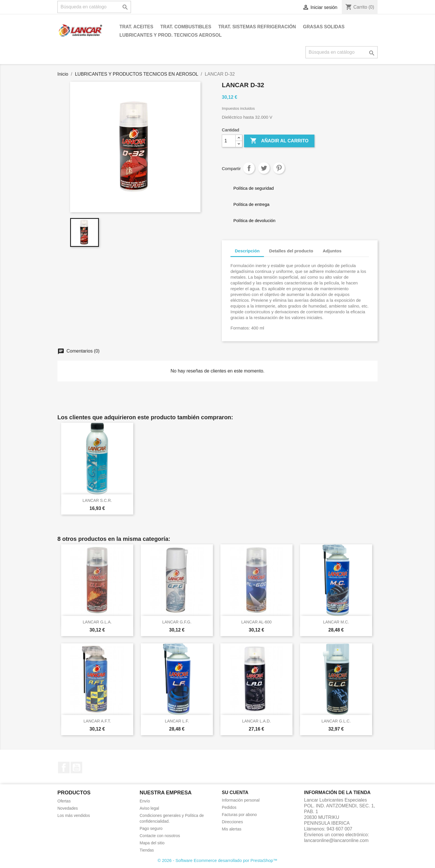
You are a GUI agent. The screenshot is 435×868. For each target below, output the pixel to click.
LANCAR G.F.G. (177, 622)
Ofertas (64, 801)
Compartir (249, 168)
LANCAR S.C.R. (97, 500)
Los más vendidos (74, 815)
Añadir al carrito (279, 141)
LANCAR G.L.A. (97, 622)
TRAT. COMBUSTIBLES (186, 27)
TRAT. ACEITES (136, 27)
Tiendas (147, 850)
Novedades (68, 808)
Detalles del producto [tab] (291, 251)
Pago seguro (151, 828)
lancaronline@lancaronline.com (336, 840)
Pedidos (229, 807)
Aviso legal (149, 808)
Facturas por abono (239, 815)
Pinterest (279, 168)
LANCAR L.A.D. (256, 721)
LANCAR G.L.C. (336, 721)
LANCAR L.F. (177, 721)
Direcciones (232, 822)
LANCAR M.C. (336, 622)
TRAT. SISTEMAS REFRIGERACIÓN (257, 27)
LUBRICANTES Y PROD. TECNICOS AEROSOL (170, 35)
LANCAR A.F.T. (97, 721)
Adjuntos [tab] (332, 251)
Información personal (241, 800)
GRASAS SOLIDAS (324, 27)
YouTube (76, 768)
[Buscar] (94, 7)
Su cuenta (235, 792)
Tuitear (264, 168)
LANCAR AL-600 (256, 622)
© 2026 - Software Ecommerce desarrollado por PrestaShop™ (217, 860)
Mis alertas (232, 829)
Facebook (64, 768)
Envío (145, 801)
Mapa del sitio (152, 843)
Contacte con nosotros (160, 836)
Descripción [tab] (247, 251)
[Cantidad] (229, 141)
